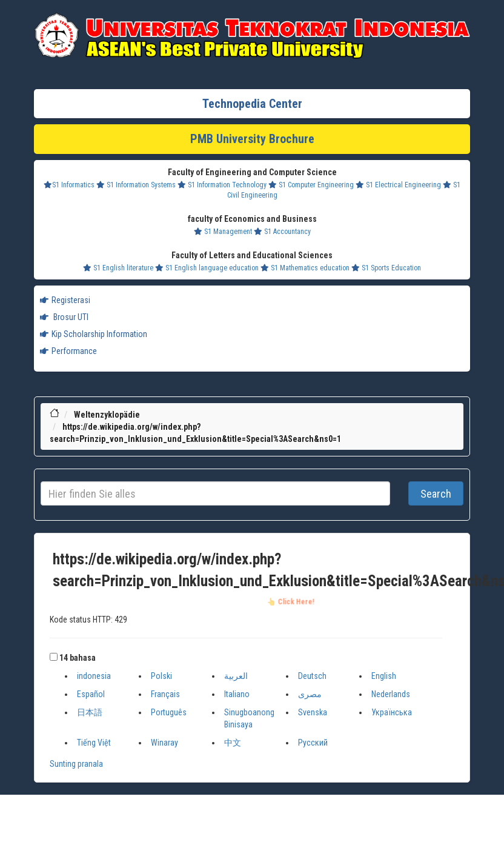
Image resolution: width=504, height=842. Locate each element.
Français (165, 694)
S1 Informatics (69, 185)
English (384, 676)
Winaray (164, 743)
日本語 (90, 712)
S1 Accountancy (282, 232)
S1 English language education (207, 268)
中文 (233, 743)
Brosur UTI (64, 317)
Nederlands (391, 694)
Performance (68, 351)
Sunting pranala (76, 764)
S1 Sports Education (386, 268)
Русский (313, 743)
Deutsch (312, 676)
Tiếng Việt (94, 743)
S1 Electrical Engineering (398, 185)
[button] (54, 657)
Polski (161, 676)
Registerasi (65, 300)
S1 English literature (118, 268)
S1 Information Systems (136, 185)
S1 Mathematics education (305, 268)
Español (91, 694)
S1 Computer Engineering (311, 185)
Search (436, 494)
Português (169, 712)
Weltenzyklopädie (107, 415)
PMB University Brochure (252, 139)
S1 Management (223, 232)
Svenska (313, 712)
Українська (392, 712)
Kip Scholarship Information (94, 334)
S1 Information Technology (222, 185)
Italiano (237, 694)
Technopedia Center (252, 104)
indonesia (94, 676)
